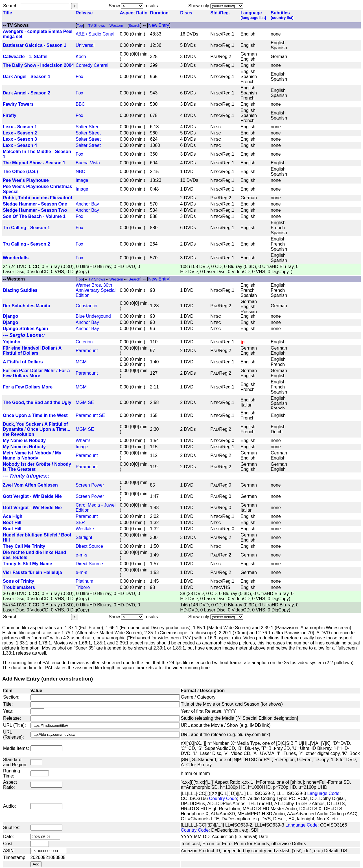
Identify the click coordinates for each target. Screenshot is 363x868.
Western (117, 26)
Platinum (84, 581)
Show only (199, 6)
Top (80, 26)
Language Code (323, 793)
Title (7, 13)
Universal (85, 45)
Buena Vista (88, 163)
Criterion (84, 342)
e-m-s (81, 555)
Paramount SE (90, 415)
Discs (186, 13)
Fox (79, 77)
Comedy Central (92, 65)
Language (251, 13)
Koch (81, 57)
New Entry (159, 25)
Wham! (83, 440)
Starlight (84, 537)
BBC (80, 104)
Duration (159, 13)
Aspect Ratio (134, 13)
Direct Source (89, 546)
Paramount (87, 351)
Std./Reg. (220, 13)
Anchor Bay (87, 204)
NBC (80, 172)
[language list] (253, 18)
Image (82, 180)
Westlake (85, 529)
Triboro (83, 587)
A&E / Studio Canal (95, 34)
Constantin (87, 306)
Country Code (223, 799)
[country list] (282, 18)
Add (36, 864)
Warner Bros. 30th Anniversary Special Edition (96, 290)
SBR (80, 523)
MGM (81, 362)
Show (114, 6)
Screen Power (90, 485)
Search (10, 6)
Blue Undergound (93, 316)
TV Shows (18, 25)
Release (84, 13)
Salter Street (88, 127)
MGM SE (85, 402)
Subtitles (280, 13)
